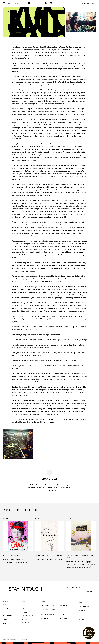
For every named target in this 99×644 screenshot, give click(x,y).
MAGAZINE (6, 601)
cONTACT (25, 609)
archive (24, 619)
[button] (7, 3)
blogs (62, 614)
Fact (4, 605)
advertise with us (28, 616)
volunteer (63, 606)
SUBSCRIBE (85, 3)
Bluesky (81, 619)
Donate (93, 3)
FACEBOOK (82, 615)
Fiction (5, 608)
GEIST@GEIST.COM (84, 606)
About (24, 605)
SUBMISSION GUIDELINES (48, 606)
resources (44, 601)
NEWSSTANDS (64, 610)
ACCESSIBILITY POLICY (66, 619)
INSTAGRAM (82, 611)
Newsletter (26, 623)
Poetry (5, 612)
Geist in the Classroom (48, 610)
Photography (7, 615)
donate (24, 612)
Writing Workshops (47, 614)
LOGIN (78, 3)
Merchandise (45, 618)
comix (5, 620)
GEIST (23, 602)
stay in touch (82, 602)
